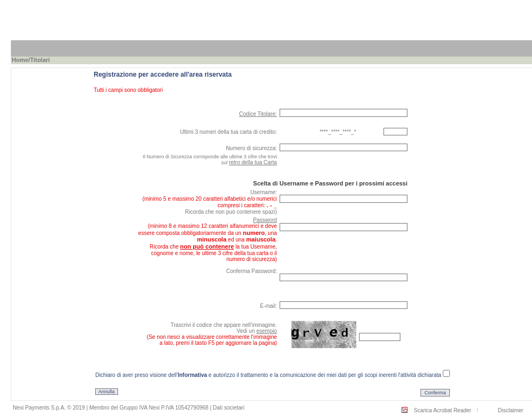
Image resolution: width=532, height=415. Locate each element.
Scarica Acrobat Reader (443, 410)
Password (265, 220)
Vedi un (257, 331)
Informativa (193, 375)
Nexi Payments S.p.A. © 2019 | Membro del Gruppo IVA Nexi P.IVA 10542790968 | (113, 408)
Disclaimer (511, 410)
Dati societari (228, 408)
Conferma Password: (252, 271)
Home (20, 60)
